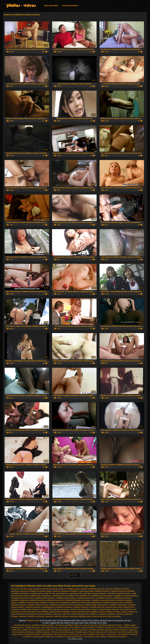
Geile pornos (112, 634)
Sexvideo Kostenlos (63, 630)
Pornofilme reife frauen (96, 634)
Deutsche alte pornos (23, 625)
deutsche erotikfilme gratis (69, 589)
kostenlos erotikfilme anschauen (32, 616)
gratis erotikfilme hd (129, 612)
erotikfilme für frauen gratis (102, 596)
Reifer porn (50, 637)
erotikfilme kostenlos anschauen (78, 600)
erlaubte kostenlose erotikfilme (123, 591)
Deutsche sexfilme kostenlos (116, 630)
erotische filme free (97, 607)
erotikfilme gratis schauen (66, 598)
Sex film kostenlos (126, 632)
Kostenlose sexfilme (32, 634)
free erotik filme (126, 609)
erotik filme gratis (75, 593)
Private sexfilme (124, 627)
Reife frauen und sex (49, 627)
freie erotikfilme (42, 612)
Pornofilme (100, 627)
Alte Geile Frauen (61, 634)
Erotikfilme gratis (11, 4)
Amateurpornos (38, 637)
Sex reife (83, 634)
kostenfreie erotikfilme (106, 614)
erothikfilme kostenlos (20, 593)
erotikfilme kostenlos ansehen (103, 600)
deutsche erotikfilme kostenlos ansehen (37, 591)
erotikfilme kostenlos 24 (55, 600)
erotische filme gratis (114, 607)
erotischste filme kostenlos (108, 609)
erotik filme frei (62, 593)
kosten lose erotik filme (61, 614)
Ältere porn (113, 632)
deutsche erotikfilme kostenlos (92, 589)
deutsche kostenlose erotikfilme (66, 591)
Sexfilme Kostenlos (80, 630)
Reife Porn (50, 630)
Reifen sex (78, 625)
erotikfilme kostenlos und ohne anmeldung (66, 605)
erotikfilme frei (85, 596)
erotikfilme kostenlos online (113, 603)
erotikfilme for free (59, 596)
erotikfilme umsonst (33, 607)
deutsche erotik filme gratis (22, 589)
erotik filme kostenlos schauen (119, 593)
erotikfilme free (73, 596)
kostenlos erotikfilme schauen (57, 616)
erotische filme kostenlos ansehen (84, 609)
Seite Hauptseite (51, 6)
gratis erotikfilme (92, 612)
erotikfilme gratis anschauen (22, 598)
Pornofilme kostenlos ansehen (110, 625)
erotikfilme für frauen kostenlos (126, 596)
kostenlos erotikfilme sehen (80, 616)
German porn (89, 637)
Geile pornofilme (88, 627)
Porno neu (56, 632)
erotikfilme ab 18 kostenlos (40, 596)
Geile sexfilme (101, 637)
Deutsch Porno (111, 627)
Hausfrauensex (47, 634)
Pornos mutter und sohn (98, 632)
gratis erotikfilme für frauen (110, 612)
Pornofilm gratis (81, 632)
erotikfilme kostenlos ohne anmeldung (54, 603)
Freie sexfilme (75, 627)
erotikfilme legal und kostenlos (96, 605)
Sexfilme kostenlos (43, 632)
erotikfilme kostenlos (37, 600)
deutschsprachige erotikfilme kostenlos (94, 591)
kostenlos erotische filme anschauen (106, 616)
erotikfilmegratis (48, 607)
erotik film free (49, 593)
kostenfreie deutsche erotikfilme (84, 614)
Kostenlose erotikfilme (64, 625)
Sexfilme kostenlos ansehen (43, 625)
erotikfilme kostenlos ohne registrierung (86, 603)
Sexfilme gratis (130, 625)
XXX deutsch (123, 634)
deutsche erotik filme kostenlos (46, 589)
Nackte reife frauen (33, 627)
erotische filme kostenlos (30, 609)
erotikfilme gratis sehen (86, 598)
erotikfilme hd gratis (104, 598)
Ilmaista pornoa (18, 627)
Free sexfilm (63, 627)
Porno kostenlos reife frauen (23, 632)
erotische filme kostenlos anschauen (55, 609)
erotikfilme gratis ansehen (45, 598)
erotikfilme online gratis (118, 605)
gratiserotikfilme (45, 614)
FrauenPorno (60, 637)
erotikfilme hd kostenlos (122, 598)
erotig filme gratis (36, 593)
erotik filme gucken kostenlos (95, 593)
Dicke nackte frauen (75, 637)
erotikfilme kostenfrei (19, 600)
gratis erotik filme (78, 612)
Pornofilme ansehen (96, 630)
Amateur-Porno (28, 630)
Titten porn (133, 630)
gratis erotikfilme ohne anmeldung (25, 614)
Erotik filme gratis (67, 632)
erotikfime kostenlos (81, 607)
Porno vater (73, 634)
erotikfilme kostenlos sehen (38, 605)
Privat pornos (40, 630)
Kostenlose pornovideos (117, 637)
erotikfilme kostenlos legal (28, 603)
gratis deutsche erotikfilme (60, 612)
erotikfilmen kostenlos (63, 607)
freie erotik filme (29, 612)
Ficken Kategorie (70, 6)
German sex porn (90, 625)
